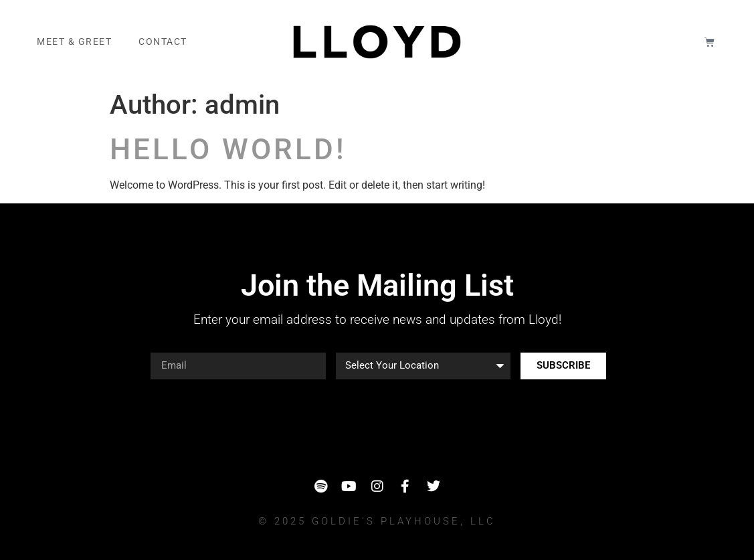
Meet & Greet (74, 41)
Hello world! (228, 149)
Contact (163, 41)
